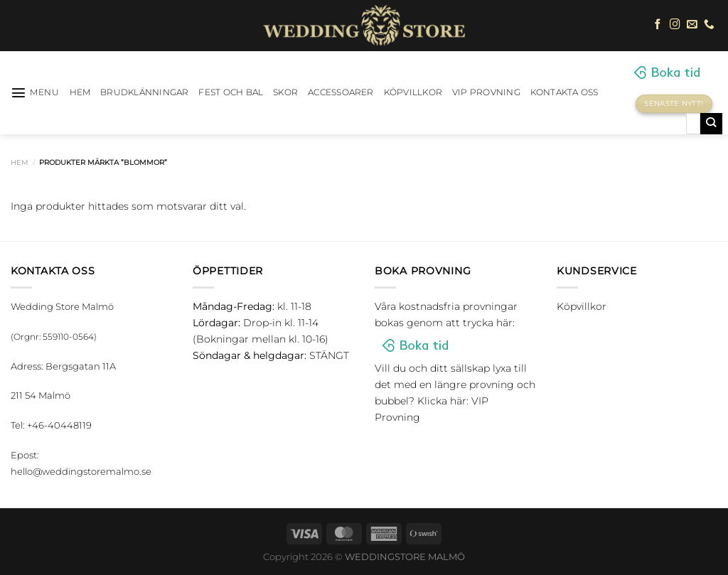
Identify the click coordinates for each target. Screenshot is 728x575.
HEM (80, 92)
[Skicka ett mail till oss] (692, 25)
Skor (285, 92)
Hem (20, 162)
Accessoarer (341, 92)
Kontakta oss (564, 92)
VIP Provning (486, 92)
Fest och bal (231, 92)
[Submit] (711, 124)
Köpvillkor (413, 92)
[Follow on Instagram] (675, 25)
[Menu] (35, 92)
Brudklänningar (144, 92)
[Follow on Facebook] (658, 25)
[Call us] (709, 25)
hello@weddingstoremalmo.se (81, 471)
